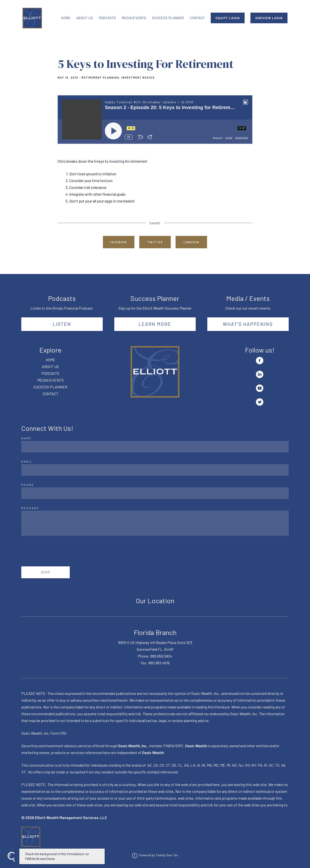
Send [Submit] (46, 572)
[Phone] (155, 493)
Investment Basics (138, 78)
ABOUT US (85, 18)
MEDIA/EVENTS (134, 18)
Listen (62, 324)
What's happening (248, 324)
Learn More (155, 324)
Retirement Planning (100, 78)
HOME (66, 18)
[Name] (155, 447)
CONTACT (197, 18)
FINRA (169, 746)
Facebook (119, 242)
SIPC (179, 746)
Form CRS (58, 733)
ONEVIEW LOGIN (269, 18)
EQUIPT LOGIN (228, 18)
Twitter (155, 242)
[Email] (155, 470)
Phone (28, 485)
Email (27, 461)
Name (26, 438)
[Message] (155, 523)
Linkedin (191, 242)
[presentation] (58, 551)
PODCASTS (107, 18)
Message (30, 508)
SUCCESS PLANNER (168, 18)
